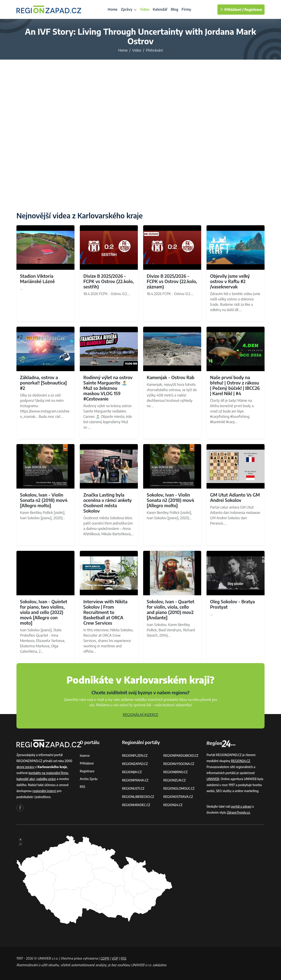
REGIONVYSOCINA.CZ (179, 764)
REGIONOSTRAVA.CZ (178, 797)
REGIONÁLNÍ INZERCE (140, 715)
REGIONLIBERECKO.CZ (138, 797)
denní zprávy (25, 767)
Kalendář (160, 9)
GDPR (105, 958)
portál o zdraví (241, 806)
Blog (175, 9)
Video (145, 9)
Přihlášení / (232, 10)
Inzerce (85, 756)
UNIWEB (213, 779)
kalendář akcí (26, 779)
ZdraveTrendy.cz (238, 812)
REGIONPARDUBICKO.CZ (181, 756)
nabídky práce (46, 779)
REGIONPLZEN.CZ (135, 756)
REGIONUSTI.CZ (133, 788)
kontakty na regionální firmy (48, 773)
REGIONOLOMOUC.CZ (179, 788)
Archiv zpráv (89, 779)
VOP (115, 958)
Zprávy (129, 9)
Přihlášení (87, 763)
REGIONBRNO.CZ (176, 772)
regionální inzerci (44, 791)
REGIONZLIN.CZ (175, 780)
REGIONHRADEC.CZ (136, 805)
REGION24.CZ (173, 805)
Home (112, 9)
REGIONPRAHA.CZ (135, 780)
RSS (82, 787)
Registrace (253, 10)
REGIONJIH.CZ (132, 772)
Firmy (186, 9)
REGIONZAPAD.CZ (135, 764)
